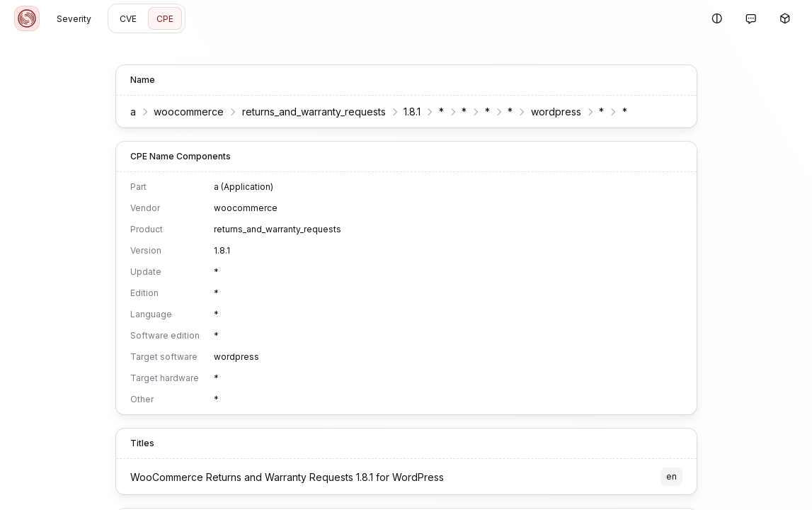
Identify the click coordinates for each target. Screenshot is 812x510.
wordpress (556, 112)
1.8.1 (412, 112)
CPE (165, 19)
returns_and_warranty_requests (314, 112)
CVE (128, 19)
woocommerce (189, 112)
